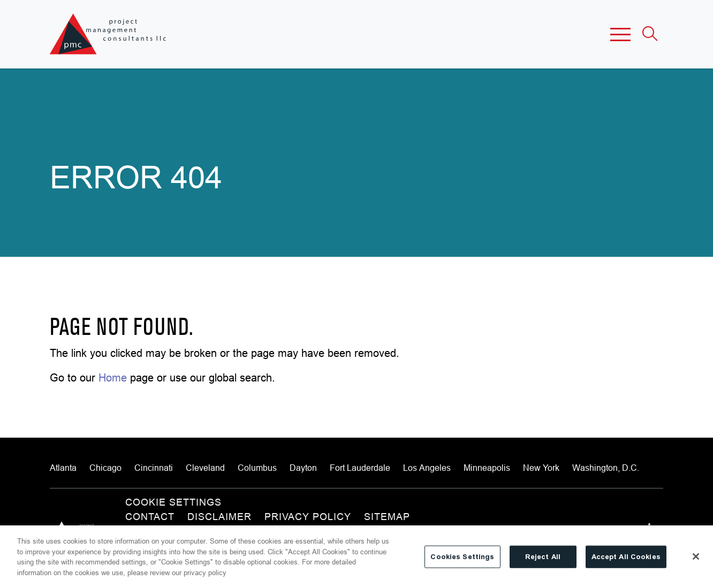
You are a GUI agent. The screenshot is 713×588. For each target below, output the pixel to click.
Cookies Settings (462, 562)
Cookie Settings (173, 502)
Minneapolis (487, 468)
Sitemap (387, 517)
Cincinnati (154, 468)
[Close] (696, 562)
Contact (150, 517)
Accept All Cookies (626, 562)
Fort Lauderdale (360, 468)
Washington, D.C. (606, 468)
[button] (620, 34)
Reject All (543, 562)
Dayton (303, 468)
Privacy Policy (308, 517)
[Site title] (109, 34)
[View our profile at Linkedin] (653, 528)
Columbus (257, 468)
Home (113, 377)
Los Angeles (427, 468)
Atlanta (63, 468)
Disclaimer (219, 517)
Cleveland (205, 468)
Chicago (105, 468)
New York (541, 468)
